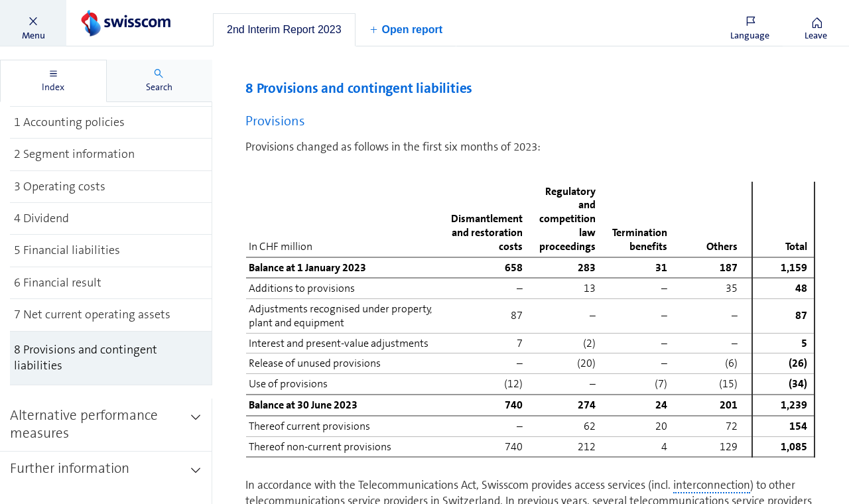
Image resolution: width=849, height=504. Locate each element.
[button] (33, 23)
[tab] (284, 30)
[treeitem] (111, 121)
